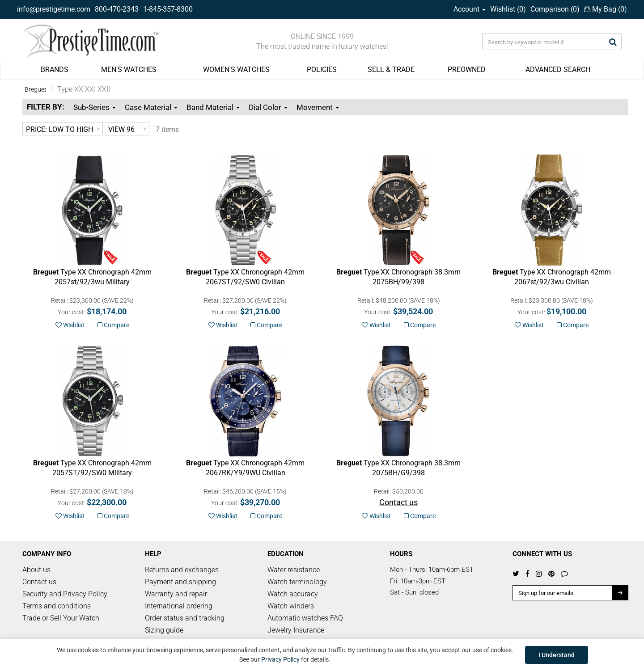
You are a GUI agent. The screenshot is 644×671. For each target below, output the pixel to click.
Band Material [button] (213, 107)
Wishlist (70, 325)
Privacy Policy (280, 659)
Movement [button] (318, 107)
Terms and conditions (57, 606)
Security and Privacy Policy (65, 594)
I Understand (557, 655)
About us (36, 570)
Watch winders (291, 606)
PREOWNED (467, 70)
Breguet (36, 89)
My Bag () (606, 9)
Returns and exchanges (182, 570)
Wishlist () (508, 9)
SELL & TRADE (391, 70)
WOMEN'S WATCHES (236, 70)
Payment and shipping (180, 582)
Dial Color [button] (268, 107)
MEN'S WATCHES (129, 70)
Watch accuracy (293, 594)
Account (470, 9)
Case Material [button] (151, 107)
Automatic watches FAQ (305, 618)
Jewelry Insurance (296, 630)
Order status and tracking (185, 618)
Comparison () (555, 9)
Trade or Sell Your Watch (61, 618)
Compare (113, 325)
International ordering (179, 606)
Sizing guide (164, 630)
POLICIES (322, 70)
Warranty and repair (176, 594)
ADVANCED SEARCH (558, 70)
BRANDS (55, 70)
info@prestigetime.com (54, 9)
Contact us (39, 582)
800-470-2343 (117, 9)
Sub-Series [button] (95, 107)
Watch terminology (297, 582)
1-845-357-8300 (168, 9)
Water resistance (294, 570)
